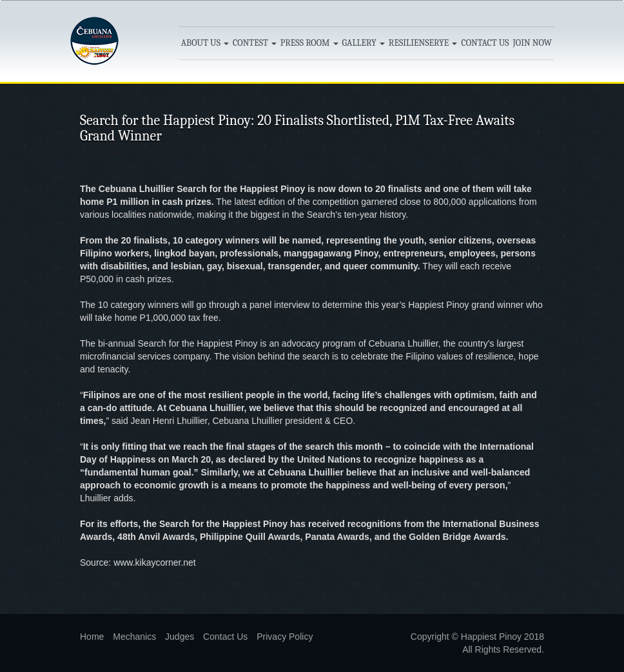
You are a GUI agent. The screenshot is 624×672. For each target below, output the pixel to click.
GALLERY (364, 43)
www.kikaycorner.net (155, 562)
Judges (180, 637)
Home (92, 637)
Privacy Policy (285, 637)
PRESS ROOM (309, 43)
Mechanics (134, 637)
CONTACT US (485, 43)
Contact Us (225, 637)
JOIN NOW (532, 43)
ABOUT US (205, 43)
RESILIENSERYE (423, 43)
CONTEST (255, 43)
